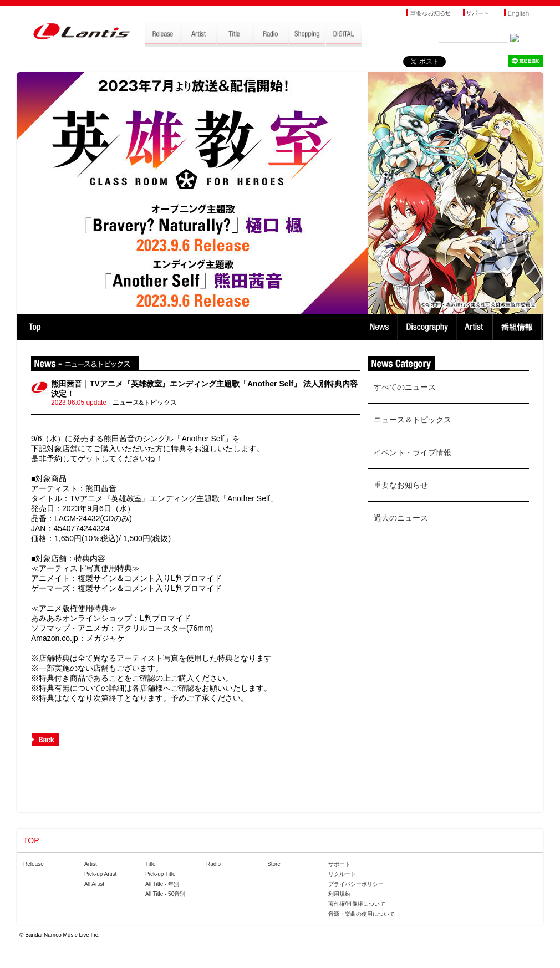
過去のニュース (401, 518)
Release (34, 864)
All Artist (94, 884)
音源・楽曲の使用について (362, 914)
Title (151, 864)
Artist (476, 327)
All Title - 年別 (162, 884)
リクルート (342, 874)
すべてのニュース (405, 387)
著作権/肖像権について (357, 904)
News (380, 327)
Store (274, 864)
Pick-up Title (160, 874)
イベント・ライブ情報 (413, 452)
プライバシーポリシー (356, 884)
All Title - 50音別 (165, 894)
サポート (339, 864)
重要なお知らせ (401, 485)
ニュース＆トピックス (413, 420)
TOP (35, 327)
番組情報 (519, 327)
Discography (428, 327)
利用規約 (339, 894)
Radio (213, 864)
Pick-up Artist (100, 874)
